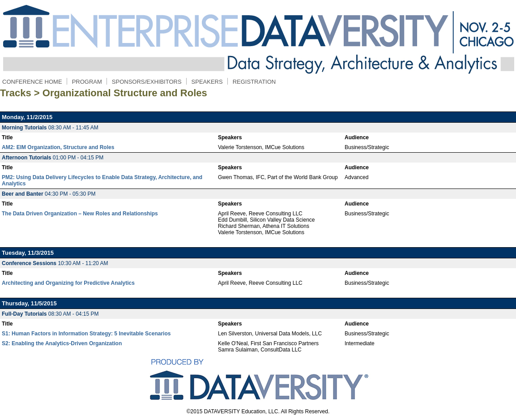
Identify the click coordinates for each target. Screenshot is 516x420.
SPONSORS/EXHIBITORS (147, 82)
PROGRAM (87, 82)
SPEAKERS (207, 82)
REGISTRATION (254, 82)
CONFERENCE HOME (32, 82)
